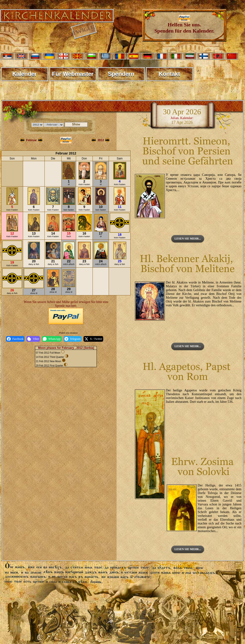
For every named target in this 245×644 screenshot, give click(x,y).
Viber (33, 339)
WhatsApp (52, 339)
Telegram (73, 339)
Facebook (15, 339)
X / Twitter (93, 339)
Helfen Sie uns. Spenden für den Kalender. (184, 25)
